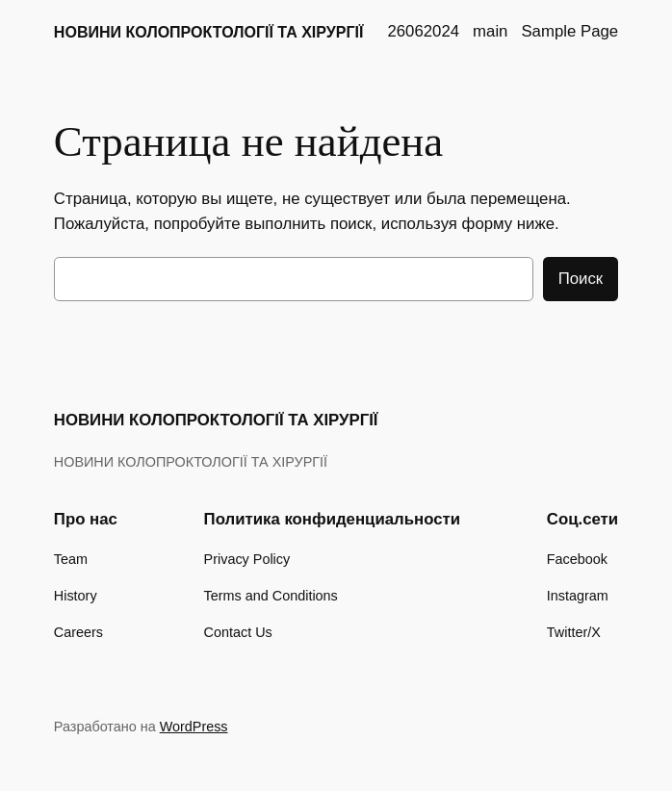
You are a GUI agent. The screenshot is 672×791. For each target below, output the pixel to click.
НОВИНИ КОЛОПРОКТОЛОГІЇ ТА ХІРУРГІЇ (209, 32)
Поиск (581, 279)
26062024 (423, 31)
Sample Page (569, 31)
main (490, 31)
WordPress (194, 727)
